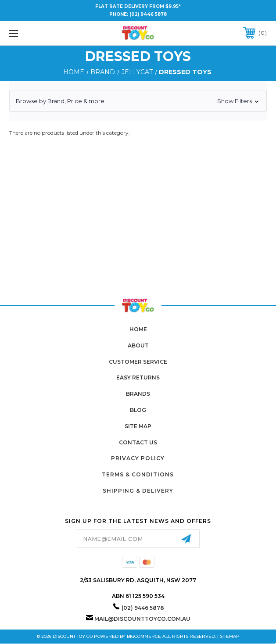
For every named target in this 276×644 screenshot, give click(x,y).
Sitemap (230, 636)
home (138, 329)
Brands (138, 394)
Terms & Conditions (138, 474)
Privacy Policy (138, 458)
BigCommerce (144, 636)
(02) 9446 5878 (148, 14)
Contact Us (138, 442)
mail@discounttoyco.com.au (142, 619)
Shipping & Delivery (138, 491)
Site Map (138, 426)
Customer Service (138, 362)
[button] (138, 101)
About (138, 345)
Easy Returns (138, 377)
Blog (138, 410)
